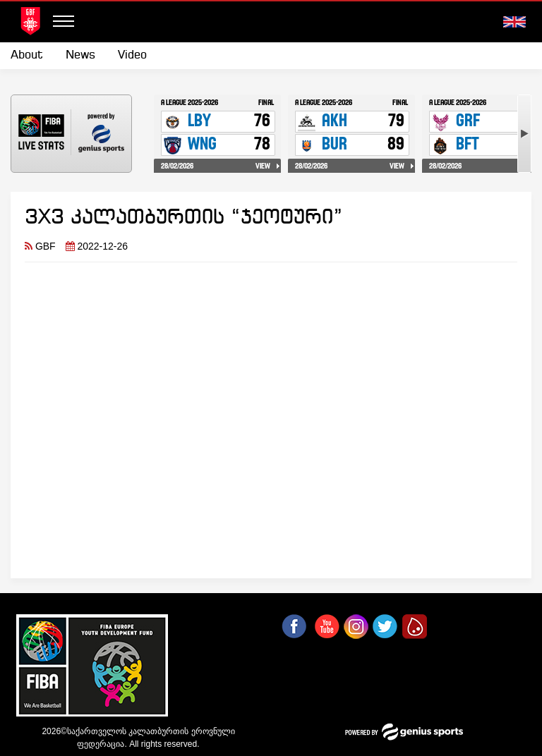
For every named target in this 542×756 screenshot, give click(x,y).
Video (132, 55)
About (27, 55)
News (80, 55)
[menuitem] (32, 56)
